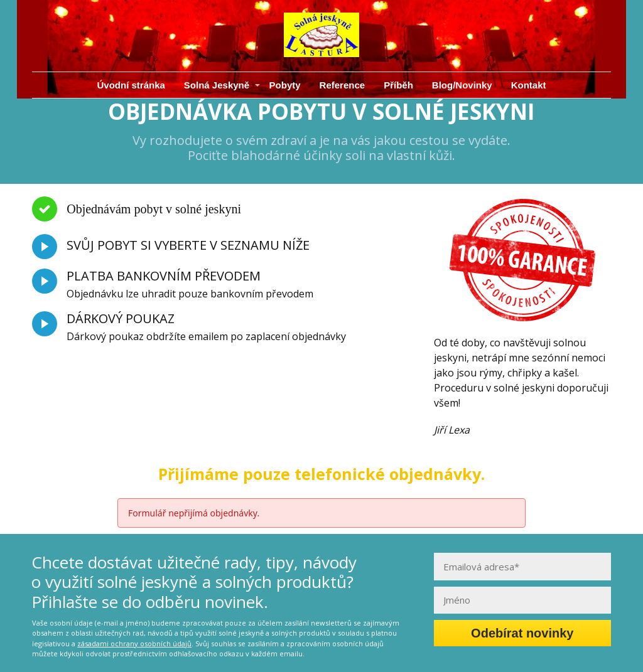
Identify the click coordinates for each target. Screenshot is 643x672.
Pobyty (285, 85)
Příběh (398, 85)
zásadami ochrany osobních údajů (134, 643)
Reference (343, 85)
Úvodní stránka (131, 85)
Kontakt (529, 85)
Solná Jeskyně (217, 85)
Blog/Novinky (462, 85)
